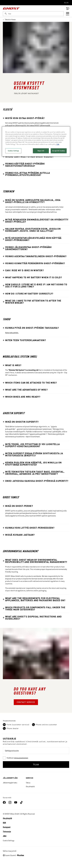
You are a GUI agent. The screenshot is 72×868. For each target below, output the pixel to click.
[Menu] (66, 14)
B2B (4, 823)
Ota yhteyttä (30, 786)
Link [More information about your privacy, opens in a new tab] (58, 144)
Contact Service (26, 702)
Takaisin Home (9, 19)
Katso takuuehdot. (12, 332)
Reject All (41, 151)
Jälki (5, 836)
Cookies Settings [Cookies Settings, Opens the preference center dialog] (13, 151)
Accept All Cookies (59, 151)
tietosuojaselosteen (21, 758)
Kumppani (7, 827)
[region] (36, 141)
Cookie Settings (9, 840)
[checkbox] (36, 758)
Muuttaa (20, 855)
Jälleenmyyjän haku (10, 783)
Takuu (28, 783)
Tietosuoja (7, 831)
